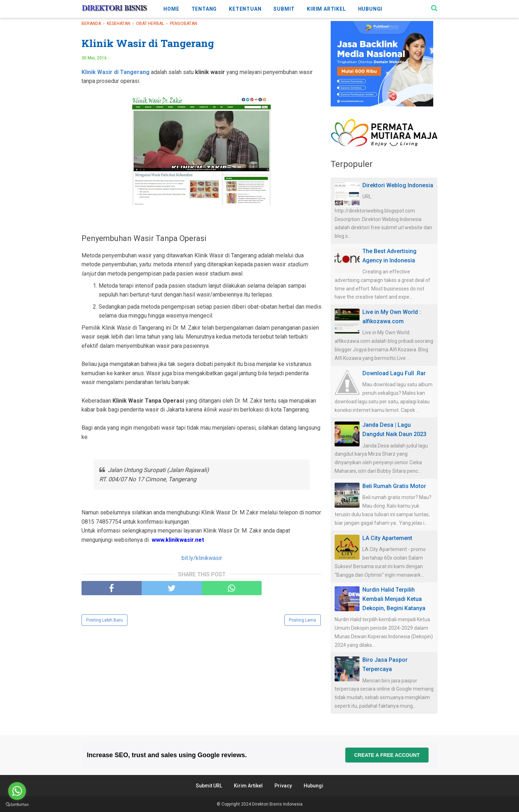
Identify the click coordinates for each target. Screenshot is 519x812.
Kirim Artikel (248, 786)
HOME (171, 9)
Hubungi (313, 786)
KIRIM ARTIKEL (326, 9)
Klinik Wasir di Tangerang (116, 73)
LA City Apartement (387, 538)
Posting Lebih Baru (104, 622)
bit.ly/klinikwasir (202, 559)
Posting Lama (303, 622)
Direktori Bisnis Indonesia (277, 804)
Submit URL (209, 786)
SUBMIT (284, 9)
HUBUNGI (370, 9)
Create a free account (387, 755)
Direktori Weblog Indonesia (398, 185)
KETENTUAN (245, 9)
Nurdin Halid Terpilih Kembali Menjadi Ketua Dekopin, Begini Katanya (394, 599)
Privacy (283, 786)
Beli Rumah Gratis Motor (394, 486)
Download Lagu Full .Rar (394, 373)
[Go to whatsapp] (17, 791)
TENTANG (204, 9)
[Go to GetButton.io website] (17, 805)
